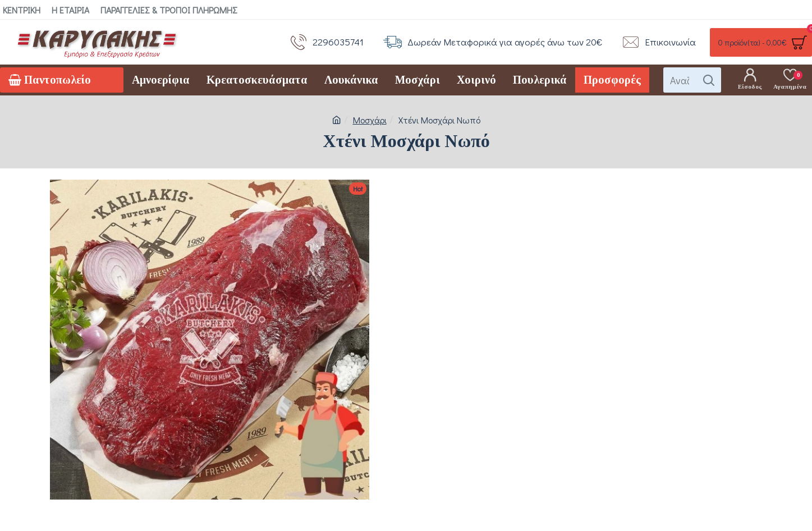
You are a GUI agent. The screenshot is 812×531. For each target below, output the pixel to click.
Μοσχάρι (370, 120)
